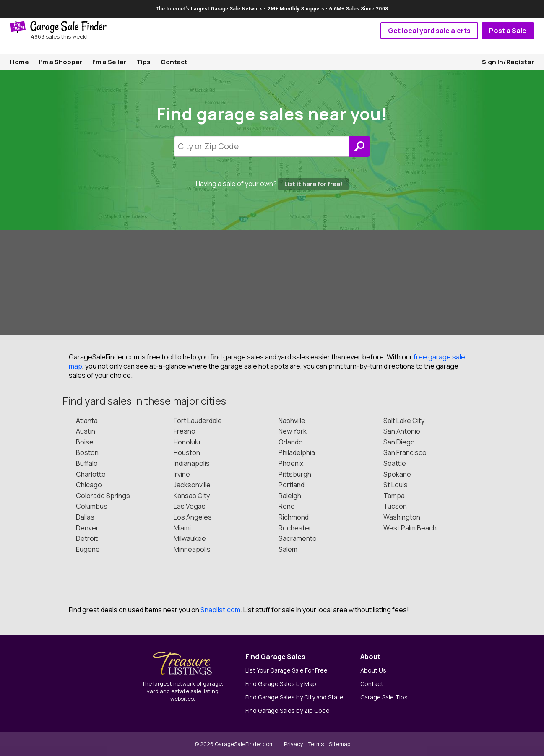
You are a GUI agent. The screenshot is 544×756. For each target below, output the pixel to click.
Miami (182, 528)
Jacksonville (192, 485)
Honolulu (187, 442)
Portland (292, 485)
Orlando (291, 442)
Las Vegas (190, 506)
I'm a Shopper (61, 62)
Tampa (394, 496)
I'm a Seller (109, 62)
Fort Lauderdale (198, 421)
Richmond (294, 517)
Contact (174, 62)
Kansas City (192, 496)
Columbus (92, 506)
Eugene (88, 549)
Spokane (397, 474)
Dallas (85, 517)
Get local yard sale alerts (429, 31)
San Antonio (402, 431)
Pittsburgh (295, 474)
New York (293, 431)
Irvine (182, 474)
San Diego (399, 442)
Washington (402, 517)
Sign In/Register (508, 62)
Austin (86, 431)
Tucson (395, 506)
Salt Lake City (404, 421)
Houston (187, 452)
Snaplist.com (220, 610)
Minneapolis (192, 549)
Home (20, 62)
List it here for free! (313, 184)
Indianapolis (192, 463)
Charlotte (91, 474)
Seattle (395, 463)
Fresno (185, 431)
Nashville (292, 421)
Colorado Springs (103, 496)
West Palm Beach (410, 528)
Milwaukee (190, 538)
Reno (287, 506)
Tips (143, 62)
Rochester (295, 528)
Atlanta (87, 421)
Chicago (89, 485)
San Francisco (405, 452)
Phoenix (291, 463)
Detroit (87, 538)
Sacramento (298, 538)
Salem (288, 549)
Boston (87, 452)
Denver (87, 528)
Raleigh (290, 496)
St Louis (396, 485)
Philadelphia (297, 452)
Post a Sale (508, 31)
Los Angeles (193, 517)
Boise (85, 442)
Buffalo (87, 463)
